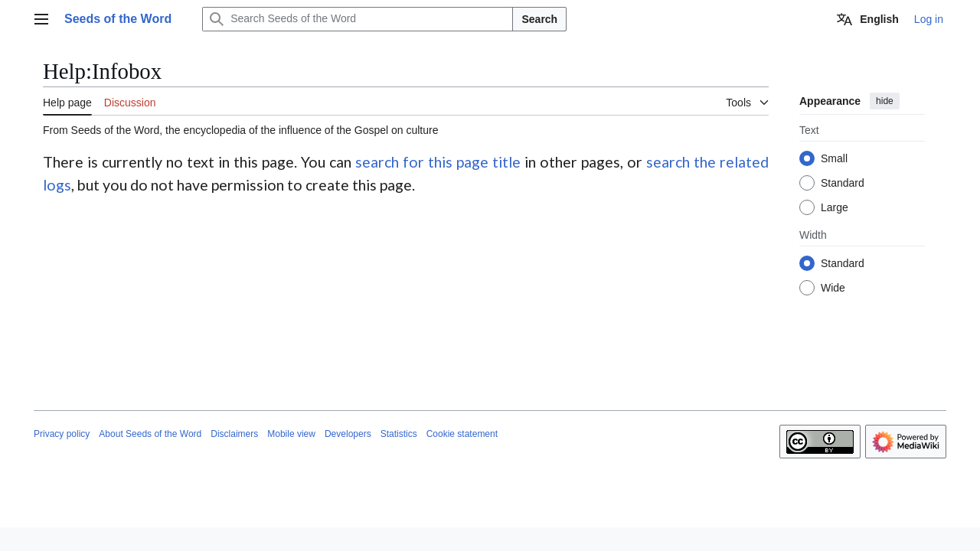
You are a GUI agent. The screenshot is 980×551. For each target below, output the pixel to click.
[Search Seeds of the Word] (358, 19)
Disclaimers (234, 434)
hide (885, 101)
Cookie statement (462, 434)
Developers (348, 434)
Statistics (399, 434)
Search (539, 19)
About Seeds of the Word (150, 434)
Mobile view (291, 434)
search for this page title (438, 162)
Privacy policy (62, 434)
